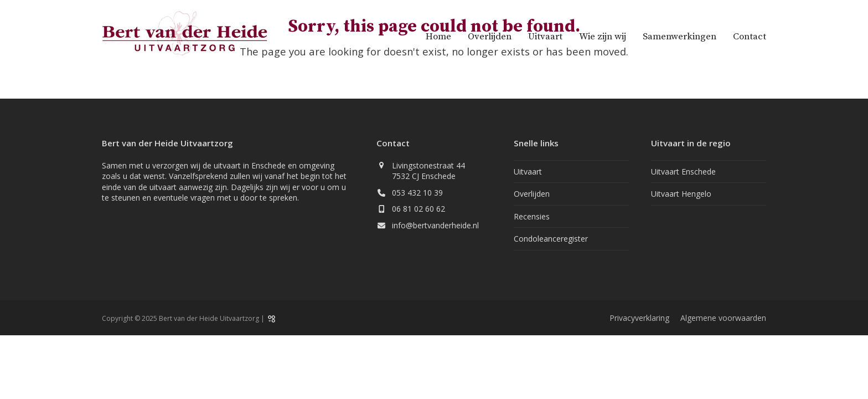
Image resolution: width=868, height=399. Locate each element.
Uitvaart (528, 172)
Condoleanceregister (551, 239)
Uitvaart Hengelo (681, 194)
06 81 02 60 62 (418, 209)
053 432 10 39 (417, 193)
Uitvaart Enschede (683, 172)
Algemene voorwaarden (723, 318)
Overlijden (532, 194)
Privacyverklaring (639, 318)
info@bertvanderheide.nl (435, 225)
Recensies (532, 216)
